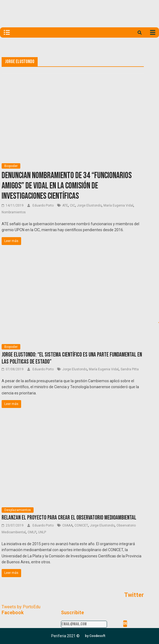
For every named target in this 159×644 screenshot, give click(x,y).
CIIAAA (67, 525)
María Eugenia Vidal (118, 205)
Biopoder (11, 166)
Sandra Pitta (130, 369)
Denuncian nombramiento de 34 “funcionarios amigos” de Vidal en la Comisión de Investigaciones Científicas (67, 186)
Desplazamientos (18, 510)
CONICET (81, 525)
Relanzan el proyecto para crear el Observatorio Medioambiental (69, 518)
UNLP (42, 532)
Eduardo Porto (43, 205)
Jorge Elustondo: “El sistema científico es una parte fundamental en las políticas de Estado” (72, 358)
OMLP (32, 532)
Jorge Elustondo (89, 205)
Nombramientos (14, 212)
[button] (95, 636)
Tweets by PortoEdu (21, 607)
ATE (65, 205)
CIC (72, 205)
